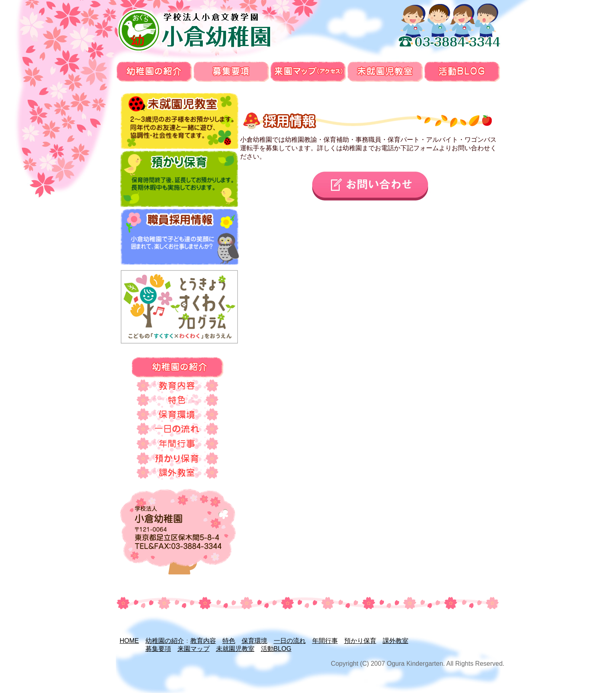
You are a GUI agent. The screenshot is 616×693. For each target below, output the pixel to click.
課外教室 (396, 641)
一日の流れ (290, 641)
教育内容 (203, 641)
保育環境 (254, 641)
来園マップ (194, 649)
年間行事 (325, 641)
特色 (229, 641)
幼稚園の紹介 (165, 641)
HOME (129, 641)
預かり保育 (360, 641)
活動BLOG (276, 649)
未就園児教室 (235, 649)
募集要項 (158, 649)
